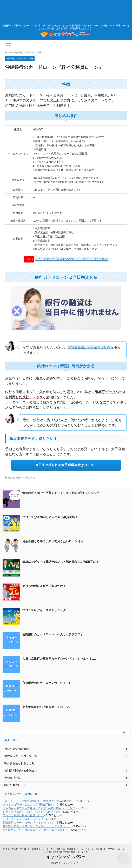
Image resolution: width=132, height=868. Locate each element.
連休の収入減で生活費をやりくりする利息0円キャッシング (63, 493)
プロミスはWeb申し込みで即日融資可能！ (52, 517)
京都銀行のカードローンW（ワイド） (48, 683)
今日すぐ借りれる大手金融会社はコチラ (64, 465)
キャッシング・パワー (66, 857)
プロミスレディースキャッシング (45, 610)
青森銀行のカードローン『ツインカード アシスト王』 (37, 826)
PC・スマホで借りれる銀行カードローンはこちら (72, 259)
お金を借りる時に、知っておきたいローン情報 (55, 541)
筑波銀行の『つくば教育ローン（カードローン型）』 (35, 830)
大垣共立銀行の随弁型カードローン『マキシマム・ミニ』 (62, 659)
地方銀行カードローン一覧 (21, 478)
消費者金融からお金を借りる (90, 347)
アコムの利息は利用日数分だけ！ (45, 586)
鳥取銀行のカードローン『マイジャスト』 (29, 823)
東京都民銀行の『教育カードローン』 (48, 707)
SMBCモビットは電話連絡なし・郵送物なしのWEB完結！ (63, 562)
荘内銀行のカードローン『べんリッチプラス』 (55, 634)
